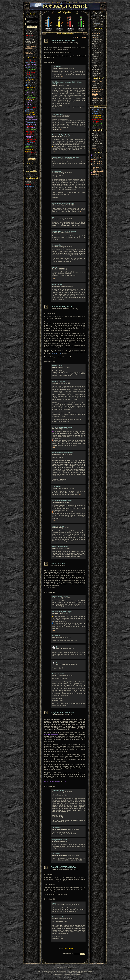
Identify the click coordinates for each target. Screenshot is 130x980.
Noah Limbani (30, 128)
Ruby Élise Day (31, 129)
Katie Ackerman (31, 88)
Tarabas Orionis (31, 139)
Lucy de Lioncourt (32, 96)
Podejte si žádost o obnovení (31, 47)
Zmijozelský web (97, 124)
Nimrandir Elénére (32, 124)
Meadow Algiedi (31, 108)
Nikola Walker (30, 123)
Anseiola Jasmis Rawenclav (30, 65)
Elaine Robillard (31, 76)
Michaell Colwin (31, 114)
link (62, 76)
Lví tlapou (96, 122)
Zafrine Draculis (31, 153)
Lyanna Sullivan (31, 98)
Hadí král (95, 126)
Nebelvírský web (97, 120)
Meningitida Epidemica (29, 110)
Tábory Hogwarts (98, 171)
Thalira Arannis (31, 141)
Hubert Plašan (29, 186)
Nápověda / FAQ (97, 33)
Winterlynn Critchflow (29, 150)
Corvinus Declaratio (95, 112)
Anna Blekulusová (32, 62)
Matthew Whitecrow (28, 103)
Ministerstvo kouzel (98, 90)
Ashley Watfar (30, 68)
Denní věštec (96, 92)
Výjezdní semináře (97, 98)
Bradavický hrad (97, 81)
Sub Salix (95, 94)
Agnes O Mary (30, 61)
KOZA (99, 96)
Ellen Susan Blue (31, 79)
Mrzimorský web (97, 115)
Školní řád (95, 38)
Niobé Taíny (30, 126)
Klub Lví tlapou (97, 161)
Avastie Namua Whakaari (30, 70)
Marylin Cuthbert (31, 101)
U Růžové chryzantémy (95, 174)
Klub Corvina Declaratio (96, 158)
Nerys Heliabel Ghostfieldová (30, 117)
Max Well (29, 106)
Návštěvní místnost (80, 37)
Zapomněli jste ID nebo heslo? (31, 53)
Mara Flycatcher (31, 99)
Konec (71, 949)
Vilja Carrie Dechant (29, 144)
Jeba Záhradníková (29, 85)
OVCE (94, 96)
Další (67, 949)
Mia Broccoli (30, 113)
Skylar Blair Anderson (29, 137)
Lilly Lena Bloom (30, 184)
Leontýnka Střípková (29, 90)
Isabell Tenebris (31, 83)
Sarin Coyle (30, 133)
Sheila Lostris (30, 134)
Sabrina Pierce (31, 131)
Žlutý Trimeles (97, 117)
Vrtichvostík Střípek (29, 147)
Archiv (94, 148)
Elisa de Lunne (31, 78)
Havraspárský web (97, 109)
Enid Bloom (30, 81)
